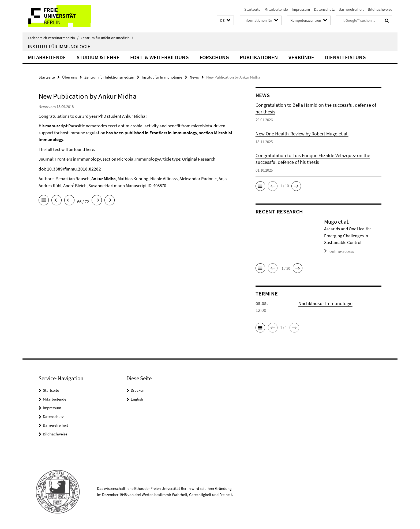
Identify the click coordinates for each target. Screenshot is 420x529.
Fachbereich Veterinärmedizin (53, 38)
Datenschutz (324, 9)
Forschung (214, 57)
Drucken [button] (138, 390)
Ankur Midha (134, 116)
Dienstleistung (345, 57)
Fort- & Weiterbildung (160, 57)
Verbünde (301, 57)
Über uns (70, 77)
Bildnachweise (380, 9)
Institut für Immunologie (59, 46)
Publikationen (259, 57)
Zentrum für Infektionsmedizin (107, 38)
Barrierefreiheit (351, 9)
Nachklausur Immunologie (325, 303)
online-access (341, 251)
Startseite (252, 9)
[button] (225, 21)
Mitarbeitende (276, 9)
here (90, 149)
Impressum (301, 9)
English (137, 399)
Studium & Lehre (98, 57)
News (194, 77)
